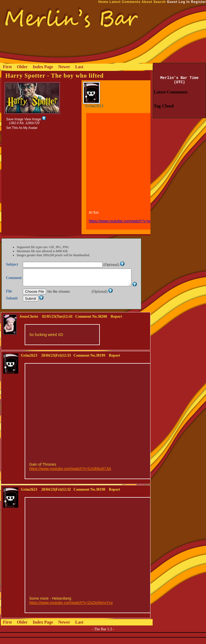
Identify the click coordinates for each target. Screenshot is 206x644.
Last (79, 67)
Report (116, 323)
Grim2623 (94, 106)
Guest (172, 2)
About (147, 2)
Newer (64, 67)
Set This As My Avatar (22, 128)
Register (198, 2)
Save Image (15, 119)
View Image (32, 119)
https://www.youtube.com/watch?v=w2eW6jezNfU (130, 221)
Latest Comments (125, 2)
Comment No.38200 (91, 323)
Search (160, 2)
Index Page (43, 67)
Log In (184, 2)
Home (103, 2)
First (7, 67)
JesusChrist (29, 323)
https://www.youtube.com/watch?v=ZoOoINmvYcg (71, 609)
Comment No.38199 (89, 362)
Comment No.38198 (89, 496)
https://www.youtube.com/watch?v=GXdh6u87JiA (70, 475)
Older (22, 67)
